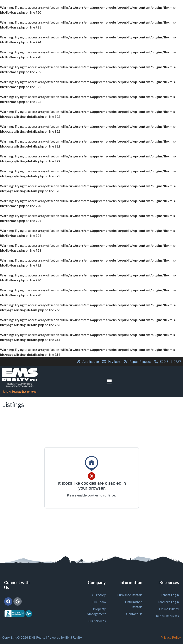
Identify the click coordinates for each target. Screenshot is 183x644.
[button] (109, 382)
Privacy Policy (171, 637)
